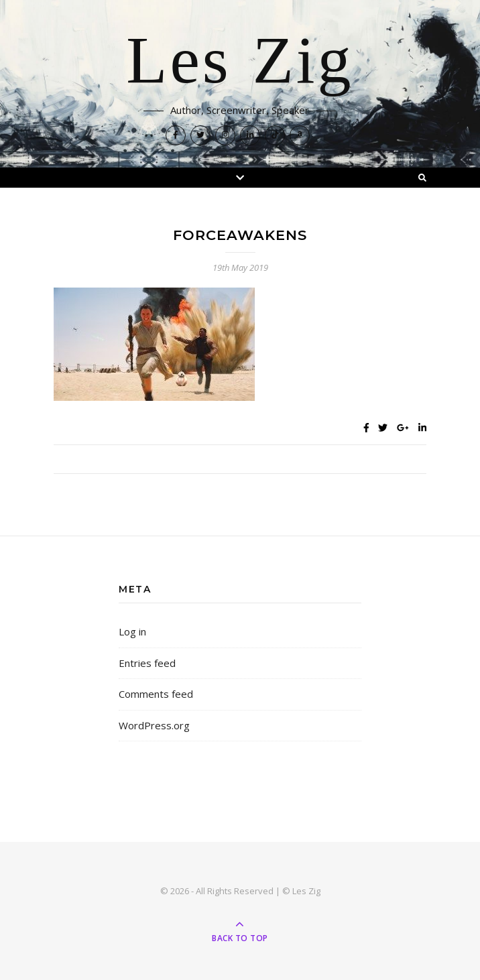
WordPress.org (154, 725)
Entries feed (147, 663)
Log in (132, 631)
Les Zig (240, 62)
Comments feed (156, 694)
